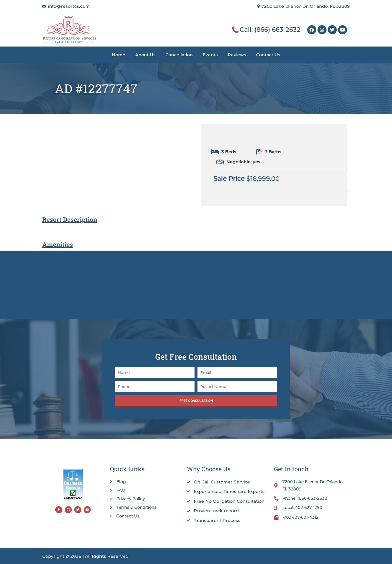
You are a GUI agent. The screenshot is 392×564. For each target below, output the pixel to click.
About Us (145, 55)
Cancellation (179, 55)
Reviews (237, 55)
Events (210, 55)
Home (118, 55)
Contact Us (268, 55)
